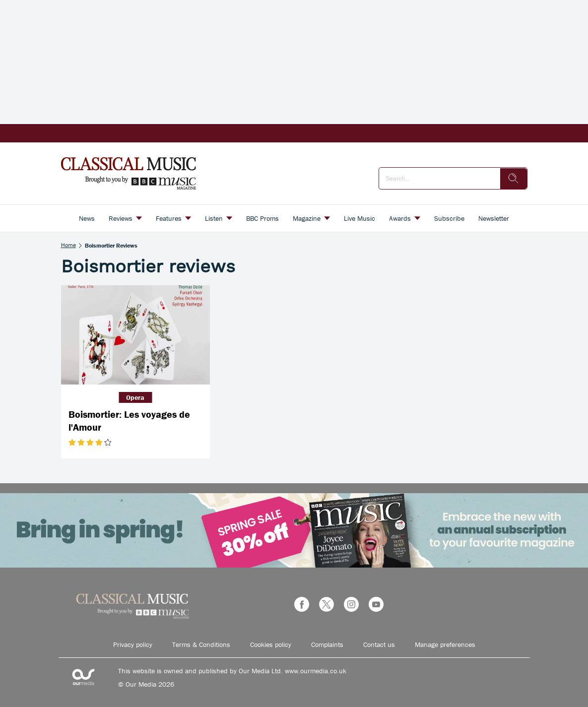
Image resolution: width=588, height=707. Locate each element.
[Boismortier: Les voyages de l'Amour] (135, 335)
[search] (514, 179)
